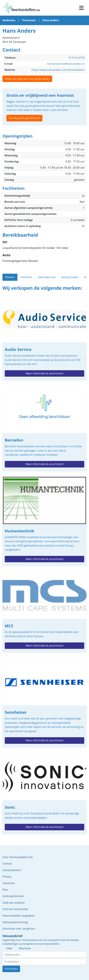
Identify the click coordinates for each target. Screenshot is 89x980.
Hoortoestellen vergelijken (19, 916)
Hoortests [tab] (26, 277)
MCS (44, 612)
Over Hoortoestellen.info (18, 857)
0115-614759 (77, 58)
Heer (9, 948)
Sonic (44, 794)
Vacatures (9, 883)
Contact (7, 864)
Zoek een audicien (14, 903)
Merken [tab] (10, 277)
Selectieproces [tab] (47, 277)
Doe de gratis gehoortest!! (24, 118)
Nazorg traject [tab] (70, 277)
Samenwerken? (12, 870)
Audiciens (9, 20)
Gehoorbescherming (15, 922)
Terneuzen (29, 20)
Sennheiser (44, 703)
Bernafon (44, 429)
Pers (5, 890)
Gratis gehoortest (13, 896)
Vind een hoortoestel (15, 909)
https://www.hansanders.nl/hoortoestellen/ (58, 70)
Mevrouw (25, 948)
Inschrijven (11, 969)
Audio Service (44, 338)
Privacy (7, 877)
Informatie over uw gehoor (19, 929)
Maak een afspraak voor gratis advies (27, 79)
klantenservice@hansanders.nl (66, 64)
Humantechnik (44, 522)
